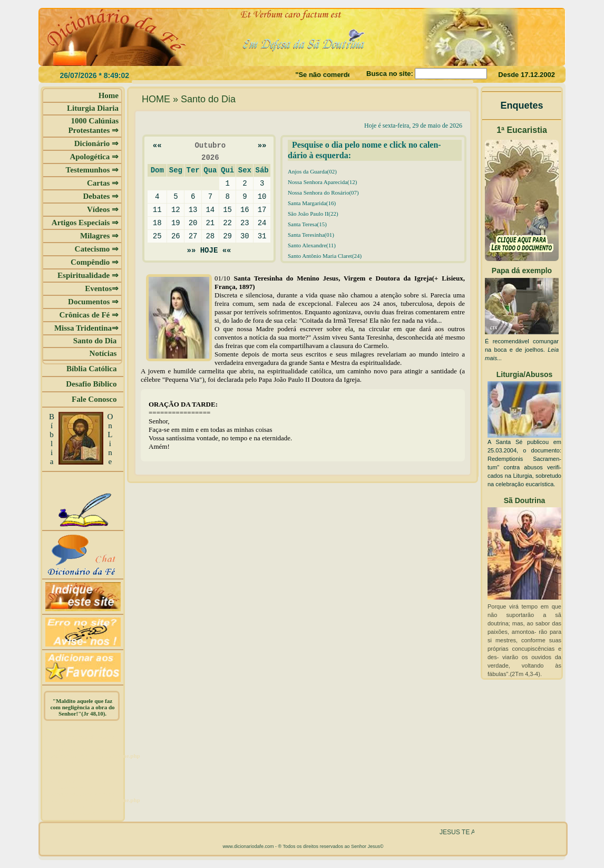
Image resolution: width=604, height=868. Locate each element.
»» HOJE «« (209, 250)
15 (227, 210)
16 (245, 210)
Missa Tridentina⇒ (86, 328)
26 (176, 236)
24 (262, 223)
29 (227, 236)
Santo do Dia (96, 341)
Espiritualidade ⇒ (88, 275)
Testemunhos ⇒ (92, 170)
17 (262, 210)
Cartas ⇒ (103, 183)
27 (193, 236)
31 (262, 236)
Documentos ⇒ (93, 302)
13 (193, 210)
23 (245, 223)
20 (193, 223)
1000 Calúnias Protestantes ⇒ (93, 126)
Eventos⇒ (102, 288)
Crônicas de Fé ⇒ (89, 315)
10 (262, 196)
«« (157, 145)
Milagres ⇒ (99, 236)
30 (245, 236)
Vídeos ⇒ (103, 209)
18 (157, 223)
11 (157, 210)
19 (176, 223)
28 (210, 236)
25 (157, 236)
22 (227, 223)
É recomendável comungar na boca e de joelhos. (522, 350)
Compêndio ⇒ (95, 262)
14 (210, 210)
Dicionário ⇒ (96, 143)
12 (176, 210)
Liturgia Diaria (93, 108)
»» (262, 145)
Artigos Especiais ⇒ (85, 223)
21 (210, 223)
